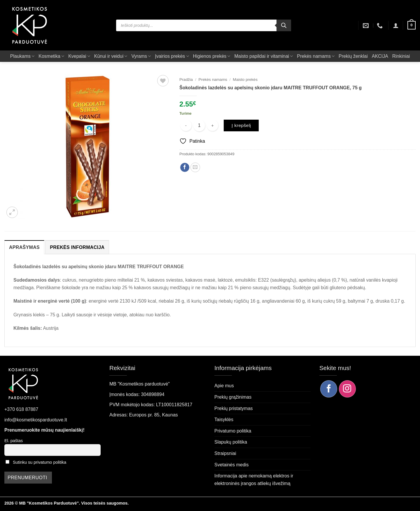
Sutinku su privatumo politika (40, 462)
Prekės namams (316, 56)
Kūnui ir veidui (111, 56)
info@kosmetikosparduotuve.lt (36, 420)
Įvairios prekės (172, 56)
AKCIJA (380, 56)
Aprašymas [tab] (24, 247)
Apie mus (224, 386)
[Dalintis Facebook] (185, 167)
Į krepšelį (241, 125)
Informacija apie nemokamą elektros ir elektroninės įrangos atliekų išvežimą (254, 480)
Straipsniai (225, 453)
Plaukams (22, 56)
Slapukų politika (231, 442)
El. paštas (14, 441)
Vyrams (141, 56)
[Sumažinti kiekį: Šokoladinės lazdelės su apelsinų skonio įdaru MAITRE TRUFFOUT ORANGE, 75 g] (186, 125)
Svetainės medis (231, 465)
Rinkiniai (401, 56)
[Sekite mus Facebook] (329, 389)
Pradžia (186, 80)
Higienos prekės (212, 56)
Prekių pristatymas (234, 408)
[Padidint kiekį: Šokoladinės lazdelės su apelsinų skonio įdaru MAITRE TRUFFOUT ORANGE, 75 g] (212, 125)
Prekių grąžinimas (233, 397)
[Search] (284, 25)
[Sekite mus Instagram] (347, 389)
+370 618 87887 (21, 409)
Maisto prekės (245, 80)
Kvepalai (79, 56)
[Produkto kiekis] (199, 125)
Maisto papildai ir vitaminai (264, 56)
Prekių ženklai (353, 56)
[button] (396, 25)
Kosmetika (51, 56)
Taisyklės (224, 420)
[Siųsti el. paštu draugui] (195, 167)
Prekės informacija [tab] (77, 247)
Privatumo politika (233, 431)
